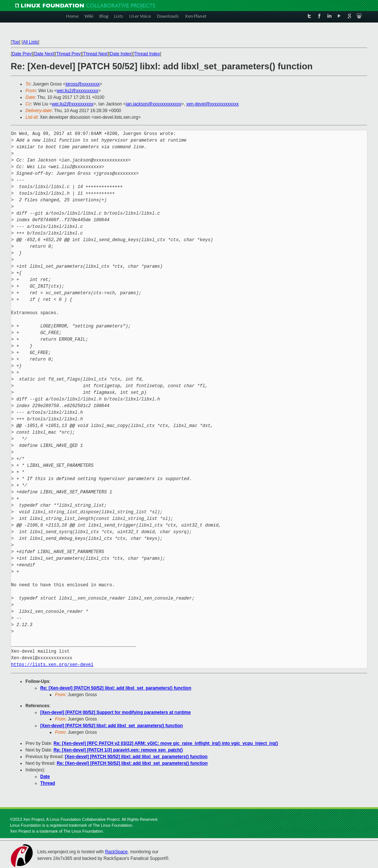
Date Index (121, 54)
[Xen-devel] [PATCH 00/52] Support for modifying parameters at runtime (116, 712)
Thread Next (95, 54)
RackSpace (116, 852)
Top (15, 42)
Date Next (44, 54)
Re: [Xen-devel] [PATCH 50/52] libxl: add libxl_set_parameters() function (116, 688)
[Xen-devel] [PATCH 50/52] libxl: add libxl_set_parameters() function (111, 726)
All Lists (30, 42)
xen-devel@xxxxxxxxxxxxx (213, 104)
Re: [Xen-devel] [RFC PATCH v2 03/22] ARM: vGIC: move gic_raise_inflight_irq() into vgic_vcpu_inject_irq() (166, 743)
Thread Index (147, 54)
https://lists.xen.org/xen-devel (52, 665)
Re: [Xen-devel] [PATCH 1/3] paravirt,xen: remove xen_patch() (118, 750)
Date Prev (22, 54)
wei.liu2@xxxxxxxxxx (78, 91)
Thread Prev (68, 54)
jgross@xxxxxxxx (83, 84)
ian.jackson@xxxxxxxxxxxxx (154, 104)
